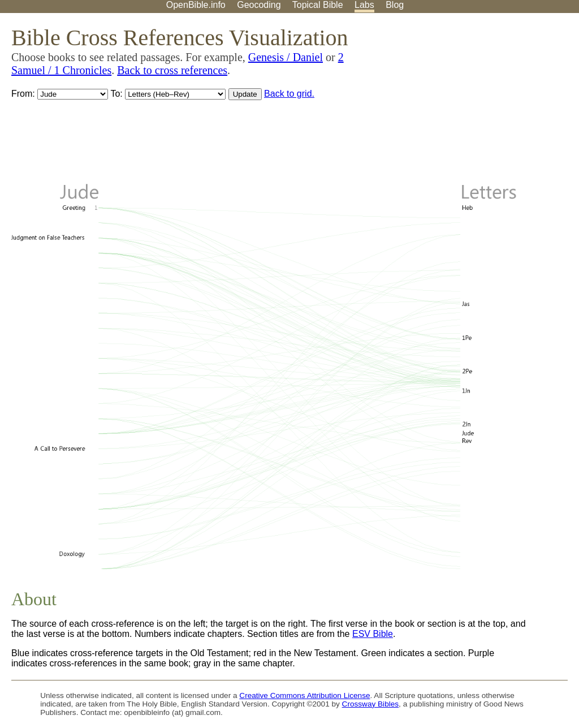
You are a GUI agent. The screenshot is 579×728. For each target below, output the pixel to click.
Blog (395, 5)
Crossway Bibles (370, 704)
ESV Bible (373, 634)
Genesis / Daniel (286, 57)
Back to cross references (172, 70)
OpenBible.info (196, 5)
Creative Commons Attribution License (304, 695)
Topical (318, 5)
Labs (364, 5)
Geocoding (259, 5)
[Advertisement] (465, 101)
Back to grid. (289, 94)
